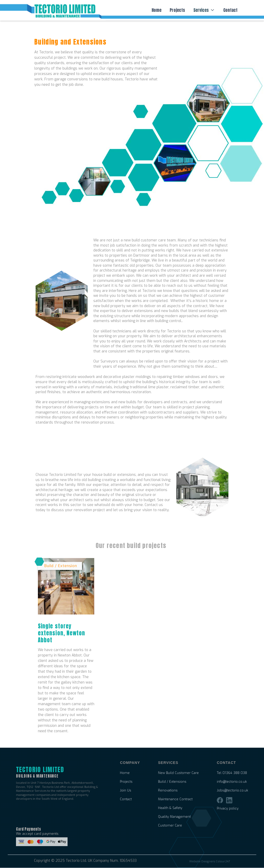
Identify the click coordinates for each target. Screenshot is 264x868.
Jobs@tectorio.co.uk (232, 790)
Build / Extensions (172, 782)
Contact (230, 10)
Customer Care (170, 825)
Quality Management (174, 817)
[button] (204, 10)
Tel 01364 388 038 (232, 773)
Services (201, 10)
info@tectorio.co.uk (232, 782)
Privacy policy (228, 808)
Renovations (168, 790)
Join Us (126, 790)
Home (156, 10)
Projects (177, 10)
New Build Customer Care (178, 773)
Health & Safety (170, 808)
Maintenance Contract (175, 799)
